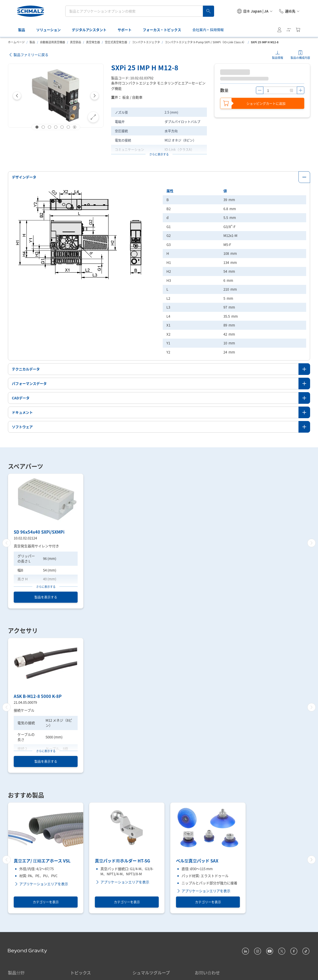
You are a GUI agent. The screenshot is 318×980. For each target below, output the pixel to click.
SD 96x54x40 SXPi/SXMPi (39, 532)
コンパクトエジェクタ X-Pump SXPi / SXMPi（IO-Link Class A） (205, 42)
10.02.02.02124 (25, 538)
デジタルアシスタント (83, 30)
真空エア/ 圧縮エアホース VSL (42, 861)
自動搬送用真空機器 (53, 42)
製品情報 (278, 58)
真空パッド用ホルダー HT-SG (123, 861)
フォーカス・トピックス (155, 30)
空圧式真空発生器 (116, 42)
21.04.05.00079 (25, 702)
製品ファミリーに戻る (28, 55)
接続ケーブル (24, 710)
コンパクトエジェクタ (146, 42)
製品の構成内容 (300, 58)
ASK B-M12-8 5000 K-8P (38, 696)
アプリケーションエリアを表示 (41, 884)
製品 (15, 30)
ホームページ (16, 42)
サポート (118, 30)
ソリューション (42, 30)
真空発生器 (93, 42)
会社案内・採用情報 (201, 30)
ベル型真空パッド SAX (197, 861)
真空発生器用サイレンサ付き (36, 546)
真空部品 (76, 42)
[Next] (95, 96)
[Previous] (17, 96)
